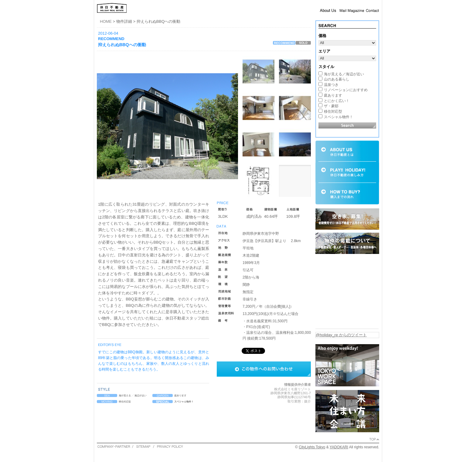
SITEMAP (143, 446)
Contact (372, 10)
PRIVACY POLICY (170, 446)
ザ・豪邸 (331, 106)
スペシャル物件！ (338, 117)
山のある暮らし (337, 79)
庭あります (333, 95)
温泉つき (331, 85)
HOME (106, 21)
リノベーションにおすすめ (346, 90)
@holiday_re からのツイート (341, 335)
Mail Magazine (352, 10)
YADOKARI (339, 447)
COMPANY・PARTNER (114, 446)
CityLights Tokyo (312, 447)
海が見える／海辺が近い (344, 74)
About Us (328, 10)
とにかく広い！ (337, 101)
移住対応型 (333, 111)
